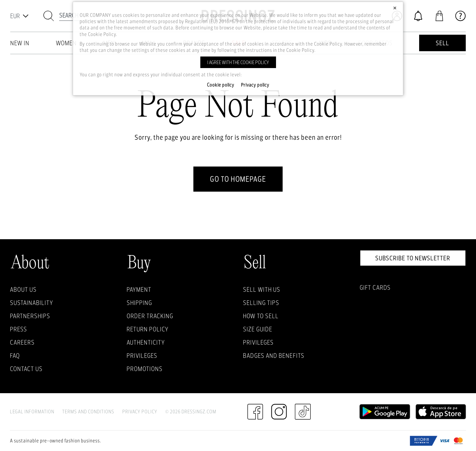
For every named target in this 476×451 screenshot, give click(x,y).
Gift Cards (375, 287)
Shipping (139, 303)
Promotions (145, 369)
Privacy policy (255, 85)
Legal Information (32, 412)
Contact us (26, 369)
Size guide (258, 329)
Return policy (148, 329)
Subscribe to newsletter (413, 258)
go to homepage (238, 179)
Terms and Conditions (88, 412)
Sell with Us (262, 289)
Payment (139, 289)
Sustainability (32, 303)
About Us (23, 289)
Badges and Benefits (274, 356)
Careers (22, 342)
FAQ (15, 356)
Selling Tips (261, 303)
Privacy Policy (140, 412)
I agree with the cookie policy (238, 62)
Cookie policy (221, 85)
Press (19, 329)
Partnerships (30, 316)
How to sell (261, 316)
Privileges (142, 356)
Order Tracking (150, 316)
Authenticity (146, 342)
